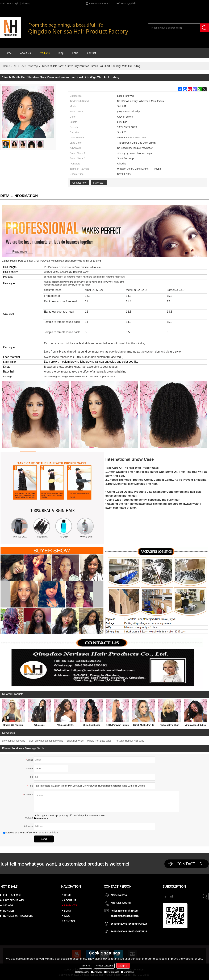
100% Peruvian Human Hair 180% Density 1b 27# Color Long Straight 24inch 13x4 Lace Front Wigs (118, 726)
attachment (41, 818)
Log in (16, 3)
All (15, 66)
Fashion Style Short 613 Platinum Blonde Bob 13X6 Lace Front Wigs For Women (170, 726)
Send (44, 839)
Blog (61, 53)
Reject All (86, 966)
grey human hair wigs (14, 741)
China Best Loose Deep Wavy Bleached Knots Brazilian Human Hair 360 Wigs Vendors (92, 726)
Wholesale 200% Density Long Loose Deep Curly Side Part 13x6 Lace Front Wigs (65, 726)
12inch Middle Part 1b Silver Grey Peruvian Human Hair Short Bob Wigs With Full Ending (144, 726)
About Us (26, 53)
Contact (92, 53)
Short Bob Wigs (75, 741)
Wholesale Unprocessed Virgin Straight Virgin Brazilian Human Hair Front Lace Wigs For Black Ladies (39, 726)
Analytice (97, 972)
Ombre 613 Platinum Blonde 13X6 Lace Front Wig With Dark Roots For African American (13, 726)
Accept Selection (104, 966)
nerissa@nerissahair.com (125, 911)
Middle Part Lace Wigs (99, 741)
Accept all (123, 966)
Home (8, 53)
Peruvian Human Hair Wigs (130, 741)
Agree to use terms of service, (31, 833)
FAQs (75, 53)
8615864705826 (138, 924)
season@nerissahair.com (125, 916)
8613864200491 (120, 924)
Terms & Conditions (48, 833)
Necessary (82, 972)
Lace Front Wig (29, 66)
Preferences (112, 972)
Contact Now (79, 183)
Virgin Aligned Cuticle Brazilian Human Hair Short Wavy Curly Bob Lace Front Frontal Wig (196, 726)
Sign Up (26, 3)
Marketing (127, 972)
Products (45, 53)
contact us (189, 864)
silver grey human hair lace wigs (46, 741)
